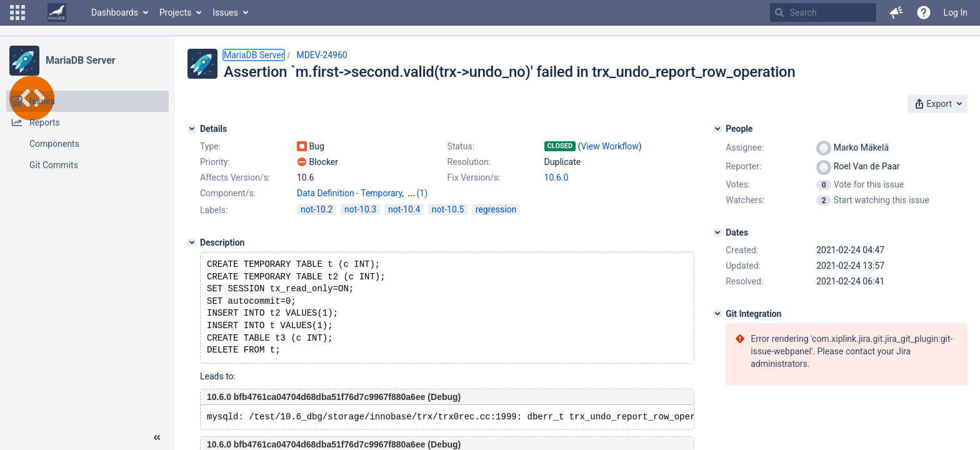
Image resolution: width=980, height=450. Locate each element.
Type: (210, 146)
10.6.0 (557, 177)
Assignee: (745, 147)
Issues (225, 12)
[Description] (192, 242)
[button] (17, 12)
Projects (175, 12)
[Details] (192, 129)
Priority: (215, 162)
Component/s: (228, 193)
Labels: (214, 210)
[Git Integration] (717, 314)
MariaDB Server (80, 60)
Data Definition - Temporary (349, 193)
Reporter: (743, 166)
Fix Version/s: (474, 177)
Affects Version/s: (235, 177)
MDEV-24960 (322, 55)
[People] (717, 129)
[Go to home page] (57, 12)
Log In (956, 12)
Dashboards (115, 12)
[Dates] (717, 232)
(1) (422, 193)
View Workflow (610, 146)
